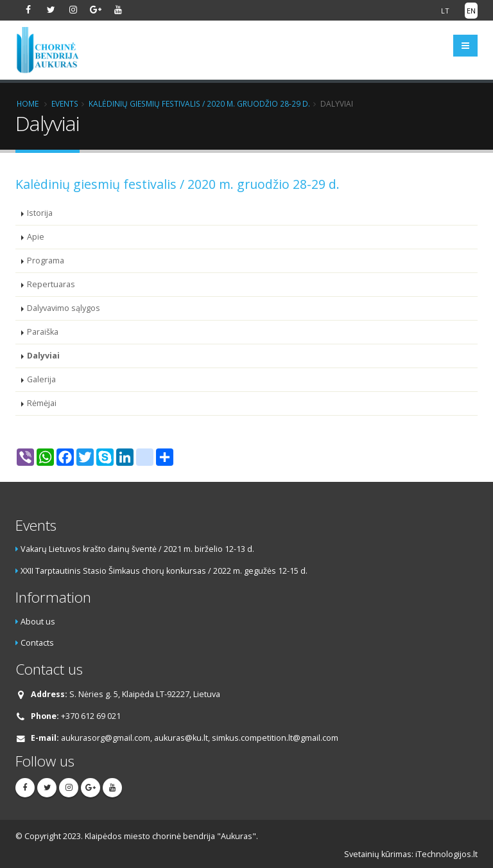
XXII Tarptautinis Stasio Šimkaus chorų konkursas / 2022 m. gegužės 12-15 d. (164, 571)
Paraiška (43, 332)
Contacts (37, 643)
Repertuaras (51, 284)
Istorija (40, 213)
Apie (36, 237)
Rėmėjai (42, 403)
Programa (46, 261)
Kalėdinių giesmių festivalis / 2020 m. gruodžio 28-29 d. (199, 103)
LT (445, 11)
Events (65, 103)
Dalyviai (43, 356)
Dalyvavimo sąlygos (64, 308)
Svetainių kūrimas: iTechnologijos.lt (411, 854)
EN (471, 11)
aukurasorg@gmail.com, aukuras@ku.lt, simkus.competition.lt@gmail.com (200, 738)
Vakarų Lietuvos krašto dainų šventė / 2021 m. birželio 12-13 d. (137, 549)
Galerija (41, 379)
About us (38, 622)
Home (28, 103)
